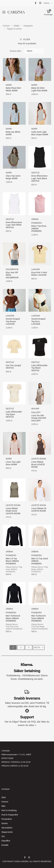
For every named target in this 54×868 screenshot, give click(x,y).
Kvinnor (6, 26)
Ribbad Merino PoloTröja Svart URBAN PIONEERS (14, 627)
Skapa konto (7, 832)
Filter (25, 39)
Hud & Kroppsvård (10, 815)
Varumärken (7, 828)
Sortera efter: (16, 51)
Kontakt (5, 845)
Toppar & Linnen (14, 29)
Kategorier (28, 26)
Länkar (46, 3)
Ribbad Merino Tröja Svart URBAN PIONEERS (14, 569)
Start (4, 797)
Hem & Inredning (9, 810)
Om (3, 836)
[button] (48, 12)
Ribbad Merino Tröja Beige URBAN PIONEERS (40, 569)
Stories (5, 823)
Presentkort (7, 819)
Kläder (17, 26)
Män (3, 806)
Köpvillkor (6, 841)
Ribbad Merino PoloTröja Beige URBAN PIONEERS (40, 627)
